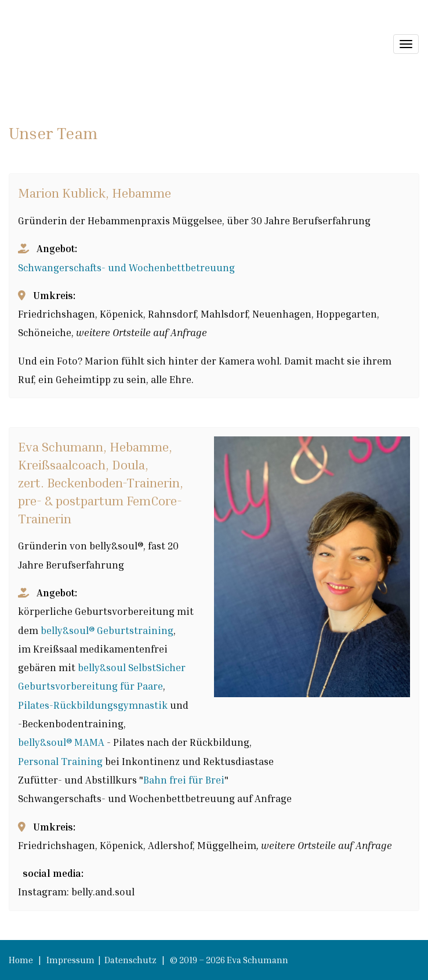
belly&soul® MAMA (61, 742)
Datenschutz (131, 960)
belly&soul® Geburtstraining (107, 630)
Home (21, 960)
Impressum (71, 960)
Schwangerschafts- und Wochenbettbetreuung (126, 267)
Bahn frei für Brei (184, 780)
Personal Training (61, 761)
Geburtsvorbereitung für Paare (90, 686)
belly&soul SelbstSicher (132, 667)
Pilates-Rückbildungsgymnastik (93, 705)
